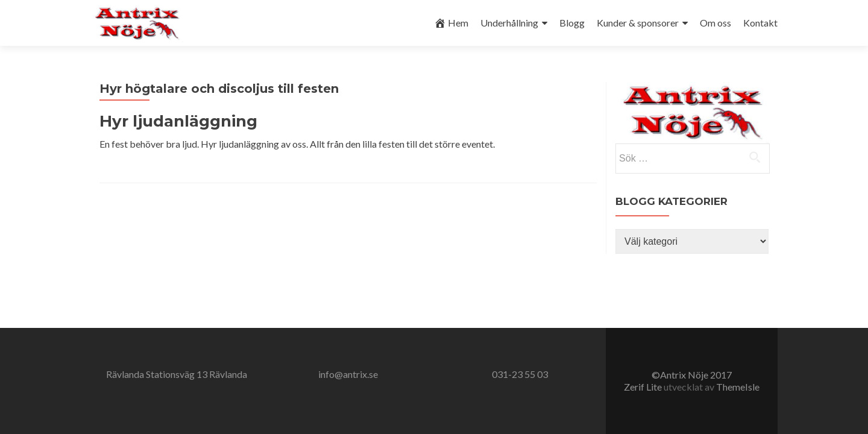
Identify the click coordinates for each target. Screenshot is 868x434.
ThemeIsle (738, 387)
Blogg (572, 23)
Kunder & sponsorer (638, 23)
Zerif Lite (644, 387)
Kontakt (760, 23)
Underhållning (509, 23)
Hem (451, 23)
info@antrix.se (348, 374)
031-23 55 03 (520, 374)
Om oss (715, 23)
